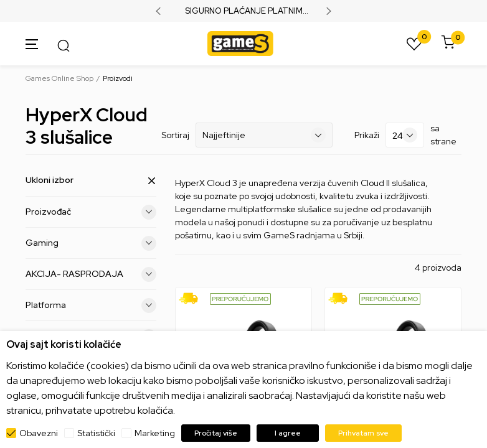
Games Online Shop (59, 78)
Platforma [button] (91, 306)
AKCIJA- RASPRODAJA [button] (91, 274)
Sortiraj (175, 135)
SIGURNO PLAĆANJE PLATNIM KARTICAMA (244, 11)
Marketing (155, 433)
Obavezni (39, 433)
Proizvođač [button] (91, 212)
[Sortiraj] (264, 135)
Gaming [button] (91, 243)
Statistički (96, 433)
